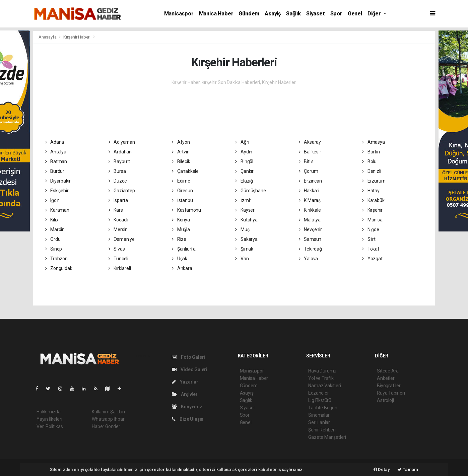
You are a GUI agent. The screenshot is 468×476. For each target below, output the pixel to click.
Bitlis (306, 161)
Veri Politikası (50, 426)
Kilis (52, 220)
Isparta (118, 200)
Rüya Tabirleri (391, 393)
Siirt (369, 239)
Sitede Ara (388, 371)
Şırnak (244, 249)
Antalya (56, 152)
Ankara (182, 268)
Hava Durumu (322, 371)
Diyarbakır (58, 181)
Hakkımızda (49, 412)
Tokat (371, 249)
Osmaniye (122, 239)
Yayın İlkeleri (49, 419)
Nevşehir (310, 229)
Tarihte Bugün (323, 408)
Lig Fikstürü (320, 400)
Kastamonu (186, 210)
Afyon (181, 142)
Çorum (309, 171)
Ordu (53, 239)
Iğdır (52, 200)
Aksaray (310, 142)
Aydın (244, 152)
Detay (382, 469)
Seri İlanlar (319, 422)
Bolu (369, 161)
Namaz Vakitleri (324, 386)
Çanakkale (185, 171)
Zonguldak (59, 268)
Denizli (372, 171)
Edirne (181, 181)
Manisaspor (179, 14)
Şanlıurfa (184, 249)
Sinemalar (319, 415)
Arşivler (185, 394)
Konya (181, 220)
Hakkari (309, 191)
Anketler (386, 378)
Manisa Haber (216, 14)
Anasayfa (48, 37)
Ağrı (242, 142)
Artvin (181, 152)
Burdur (55, 171)
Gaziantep (122, 191)
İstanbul (183, 200)
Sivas (117, 249)
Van (242, 259)
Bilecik (181, 161)
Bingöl (244, 161)
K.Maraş (310, 200)
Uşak (180, 259)
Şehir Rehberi (322, 430)
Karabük (373, 200)
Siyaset (316, 14)
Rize (179, 239)
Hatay (371, 191)
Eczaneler (318, 393)
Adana (55, 142)
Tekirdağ (310, 249)
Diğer (375, 14)
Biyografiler (389, 386)
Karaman (57, 210)
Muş (242, 229)
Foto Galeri (189, 357)
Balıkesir (310, 152)
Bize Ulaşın (188, 419)
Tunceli (118, 259)
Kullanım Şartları (108, 412)
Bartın (371, 152)
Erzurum (374, 181)
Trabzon (56, 259)
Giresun (182, 191)
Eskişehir (57, 191)
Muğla (181, 229)
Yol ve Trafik (321, 378)
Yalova (308, 259)
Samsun (310, 239)
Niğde (371, 229)
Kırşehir (372, 210)
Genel (355, 14)
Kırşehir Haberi (77, 37)
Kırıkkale (310, 210)
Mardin (55, 229)
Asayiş (273, 14)
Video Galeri (190, 369)
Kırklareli (120, 268)
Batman (56, 161)
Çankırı (245, 171)
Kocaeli (118, 220)
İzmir (243, 200)
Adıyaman (122, 142)
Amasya (373, 142)
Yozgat (372, 259)
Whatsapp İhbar (108, 419)
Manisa (372, 220)
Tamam (408, 469)
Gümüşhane (250, 191)
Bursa (117, 171)
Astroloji (385, 400)
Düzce (118, 181)
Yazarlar (185, 382)
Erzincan (310, 181)
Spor (336, 14)
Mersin (118, 229)
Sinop (54, 249)
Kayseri (245, 210)
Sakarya (246, 239)
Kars (116, 210)
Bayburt (119, 161)
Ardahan (120, 152)
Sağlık (293, 14)
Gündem (249, 14)
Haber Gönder (106, 426)
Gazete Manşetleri (327, 437)
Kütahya (246, 220)
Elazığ (244, 181)
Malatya (310, 220)
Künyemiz (187, 407)
